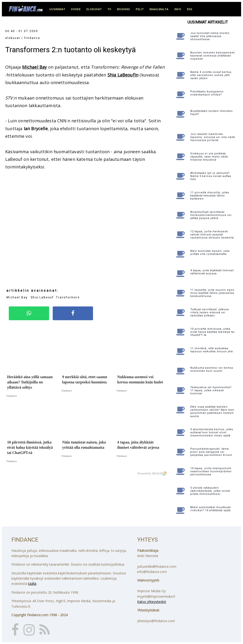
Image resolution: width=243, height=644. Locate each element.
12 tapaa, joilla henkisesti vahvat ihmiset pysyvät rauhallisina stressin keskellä (212, 235)
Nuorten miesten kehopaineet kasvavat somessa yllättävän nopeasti (213, 56)
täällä (32, 584)
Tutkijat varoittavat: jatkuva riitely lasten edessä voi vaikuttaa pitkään (210, 312)
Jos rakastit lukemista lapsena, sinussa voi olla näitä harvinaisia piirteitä (213, 137)
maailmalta (159, 9)
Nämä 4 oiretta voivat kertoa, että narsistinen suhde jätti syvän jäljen (211, 75)
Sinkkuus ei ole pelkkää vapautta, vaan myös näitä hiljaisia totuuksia (209, 157)
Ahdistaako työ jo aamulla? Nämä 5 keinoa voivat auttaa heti (211, 176)
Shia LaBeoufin (123, 75)
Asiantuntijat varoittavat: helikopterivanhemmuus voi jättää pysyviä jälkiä (211, 215)
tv (109, 9)
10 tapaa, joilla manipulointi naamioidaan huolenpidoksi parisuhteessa (211, 471)
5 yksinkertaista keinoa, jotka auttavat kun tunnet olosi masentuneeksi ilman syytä (212, 432)
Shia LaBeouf (43, 297)
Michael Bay (34, 67)
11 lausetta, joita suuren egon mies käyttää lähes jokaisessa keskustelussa (212, 293)
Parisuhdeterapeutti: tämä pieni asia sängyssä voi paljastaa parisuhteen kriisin (211, 452)
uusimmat (57, 9)
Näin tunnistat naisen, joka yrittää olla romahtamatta (210, 253)
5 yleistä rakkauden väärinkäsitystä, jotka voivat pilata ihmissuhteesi (210, 491)
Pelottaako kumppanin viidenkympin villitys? (207, 93)
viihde (76, 9)
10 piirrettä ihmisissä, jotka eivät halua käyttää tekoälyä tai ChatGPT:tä (213, 332)
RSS (190, 9)
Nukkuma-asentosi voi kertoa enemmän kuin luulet (212, 369)
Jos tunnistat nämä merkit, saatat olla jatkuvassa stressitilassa (210, 36)
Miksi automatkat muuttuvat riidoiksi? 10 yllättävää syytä (210, 509)
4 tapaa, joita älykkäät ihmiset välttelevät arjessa (212, 272)
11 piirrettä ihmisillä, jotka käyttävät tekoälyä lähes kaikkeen (210, 196)
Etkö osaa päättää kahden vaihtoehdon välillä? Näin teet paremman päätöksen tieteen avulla (212, 412)
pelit (140, 9)
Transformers (68, 297)
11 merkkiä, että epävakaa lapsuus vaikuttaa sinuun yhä (212, 350)
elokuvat (94, 9)
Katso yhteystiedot (152, 602)
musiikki (124, 9)
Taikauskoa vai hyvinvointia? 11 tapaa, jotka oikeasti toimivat (211, 390)
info (178, 9)
